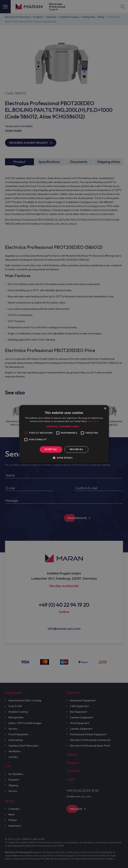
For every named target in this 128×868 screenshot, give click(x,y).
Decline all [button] (76, 449)
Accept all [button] (51, 449)
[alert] (64, 434)
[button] (64, 427)
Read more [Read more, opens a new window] (93, 421)
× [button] (105, 409)
